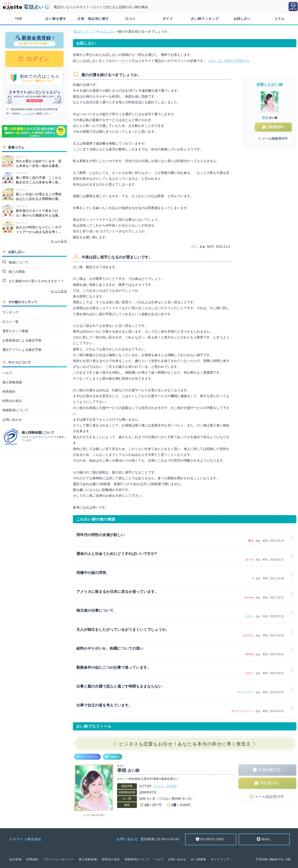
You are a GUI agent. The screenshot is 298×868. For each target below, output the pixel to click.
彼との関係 (16, 272)
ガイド (168, 19)
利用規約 (9, 392)
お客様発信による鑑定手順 (22, 340)
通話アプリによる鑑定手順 (22, 350)
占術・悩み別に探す (93, 19)
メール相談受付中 (269, 797)
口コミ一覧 (10, 322)
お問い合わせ (12, 420)
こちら (26, 113)
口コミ (130, 19)
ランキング (10, 312)
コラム (279, 19)
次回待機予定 (269, 770)
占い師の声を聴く (96, 815)
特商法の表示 (12, 401)
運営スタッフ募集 (15, 331)
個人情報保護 (12, 382)
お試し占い (242, 19)
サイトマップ (220, 859)
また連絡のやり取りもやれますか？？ (36, 281)
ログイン (37, 59)
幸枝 (265, 118)
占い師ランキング (205, 19)
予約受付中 (269, 783)
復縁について (18, 262)
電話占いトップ (84, 31)
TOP (19, 19)
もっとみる (59, 241)
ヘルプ (7, 373)
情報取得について (15, 410)
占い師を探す (56, 19)
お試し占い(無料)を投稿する (229, 61)
